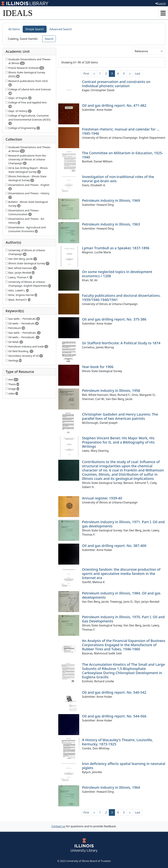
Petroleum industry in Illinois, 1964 (111, 787)
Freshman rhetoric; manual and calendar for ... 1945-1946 (121, 131)
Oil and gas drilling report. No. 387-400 (114, 546)
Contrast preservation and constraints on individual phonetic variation (116, 84)
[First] (86, 74)
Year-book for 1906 (98, 367)
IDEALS (18, 13)
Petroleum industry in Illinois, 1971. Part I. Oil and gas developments (123, 524)
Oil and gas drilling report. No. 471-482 (114, 105)
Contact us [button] (58, 826)
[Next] (130, 74)
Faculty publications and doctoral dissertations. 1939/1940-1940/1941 (121, 298)
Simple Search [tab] (35, 29)
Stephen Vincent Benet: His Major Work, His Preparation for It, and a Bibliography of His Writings (118, 442)
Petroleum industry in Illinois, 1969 (111, 200)
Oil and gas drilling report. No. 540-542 (114, 692)
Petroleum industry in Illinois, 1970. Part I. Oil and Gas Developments (123, 619)
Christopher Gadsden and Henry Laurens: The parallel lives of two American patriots (120, 416)
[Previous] (94, 74)
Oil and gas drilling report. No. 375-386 (114, 319)
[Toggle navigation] (163, 13)
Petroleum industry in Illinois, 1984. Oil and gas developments (121, 595)
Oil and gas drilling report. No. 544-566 (114, 716)
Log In (161, 3)
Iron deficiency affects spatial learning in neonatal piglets (124, 766)
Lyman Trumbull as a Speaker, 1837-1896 (116, 248)
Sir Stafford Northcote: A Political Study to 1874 (121, 343)
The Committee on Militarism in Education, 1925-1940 (123, 155)
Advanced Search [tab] (61, 29)
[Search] (24, 39)
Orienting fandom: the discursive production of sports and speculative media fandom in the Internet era (121, 574)
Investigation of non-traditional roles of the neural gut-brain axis (118, 179)
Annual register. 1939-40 (102, 498)
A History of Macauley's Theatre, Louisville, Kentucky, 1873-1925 (117, 742)
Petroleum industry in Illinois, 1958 (111, 391)
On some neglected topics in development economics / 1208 (117, 274)
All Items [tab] (14, 29)
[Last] (138, 74)
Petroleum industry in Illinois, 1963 (111, 224)
